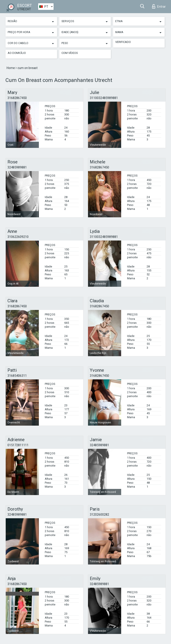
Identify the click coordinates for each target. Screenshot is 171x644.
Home (11, 68)
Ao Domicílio (17, 53)
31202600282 (99, 515)
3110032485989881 (104, 98)
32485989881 (17, 167)
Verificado (123, 42)
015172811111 (18, 445)
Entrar (159, 6)
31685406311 (17, 376)
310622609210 (18, 237)
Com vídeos (70, 53)
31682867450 (17, 98)
